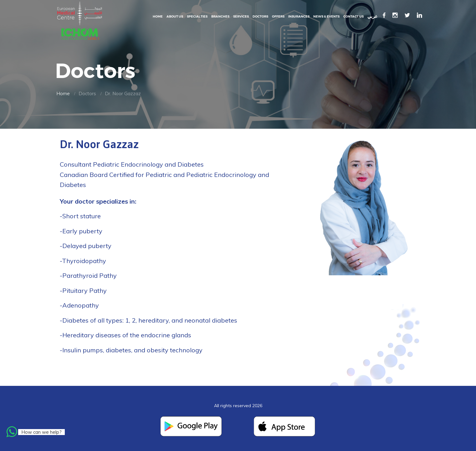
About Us (175, 16)
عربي (372, 16)
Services (241, 16)
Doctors (260, 16)
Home (158, 16)
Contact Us (353, 16)
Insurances (299, 16)
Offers (278, 16)
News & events (326, 16)
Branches (220, 16)
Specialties (197, 16)
